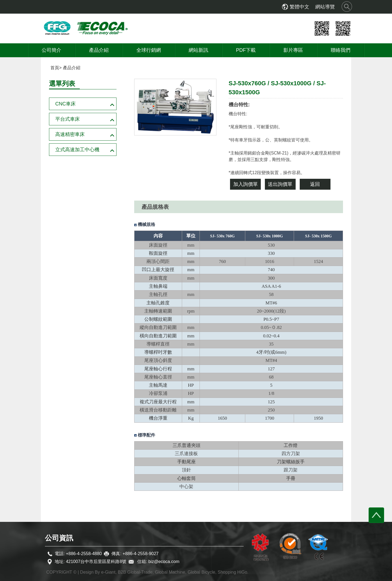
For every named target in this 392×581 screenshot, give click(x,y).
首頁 (55, 68)
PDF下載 (246, 50)
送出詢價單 (280, 184)
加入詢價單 (246, 184)
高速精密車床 (70, 134)
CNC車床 (65, 104)
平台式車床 (68, 119)
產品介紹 (99, 50)
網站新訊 (198, 50)
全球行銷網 (149, 50)
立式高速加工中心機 (77, 150)
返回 (315, 184)
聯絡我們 (341, 50)
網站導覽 (325, 7)
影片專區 (293, 50)
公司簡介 (51, 50)
